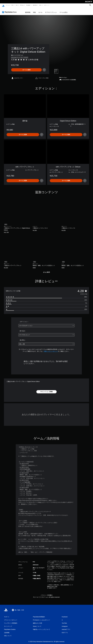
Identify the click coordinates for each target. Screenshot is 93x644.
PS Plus (22, 5)
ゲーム (7, 5)
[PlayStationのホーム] (3, 5)
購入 (40, 5)
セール (40, 11)
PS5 (12, 5)
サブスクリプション (51, 11)
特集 (34, 11)
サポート (46, 5)
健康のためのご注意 (52, 585)
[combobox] (47, 324)
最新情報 (35, 5)
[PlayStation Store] (10, 10)
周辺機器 (28, 5)
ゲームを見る (64, 11)
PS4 (17, 5)
